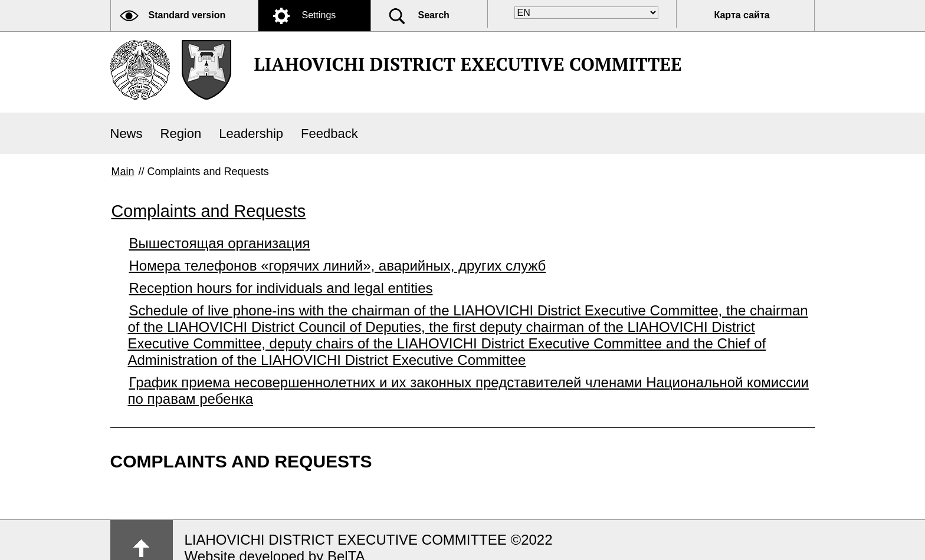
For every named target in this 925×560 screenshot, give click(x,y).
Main (123, 172)
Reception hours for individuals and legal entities (281, 288)
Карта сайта (742, 15)
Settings (319, 15)
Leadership (251, 134)
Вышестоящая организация (220, 243)
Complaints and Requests (209, 211)
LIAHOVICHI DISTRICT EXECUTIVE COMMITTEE (468, 64)
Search (434, 15)
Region (181, 134)
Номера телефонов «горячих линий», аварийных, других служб (338, 266)
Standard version (187, 15)
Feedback (329, 134)
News (127, 134)
